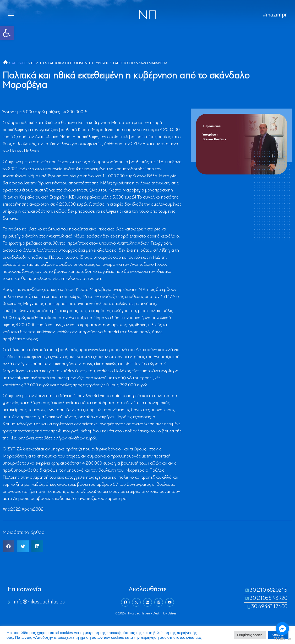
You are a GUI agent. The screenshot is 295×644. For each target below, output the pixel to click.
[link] (7, 33)
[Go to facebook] (282, 629)
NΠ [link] (147, 16)
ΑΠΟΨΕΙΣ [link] (20, 63)
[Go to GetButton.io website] (282, 639)
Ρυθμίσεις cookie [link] (250, 635)
